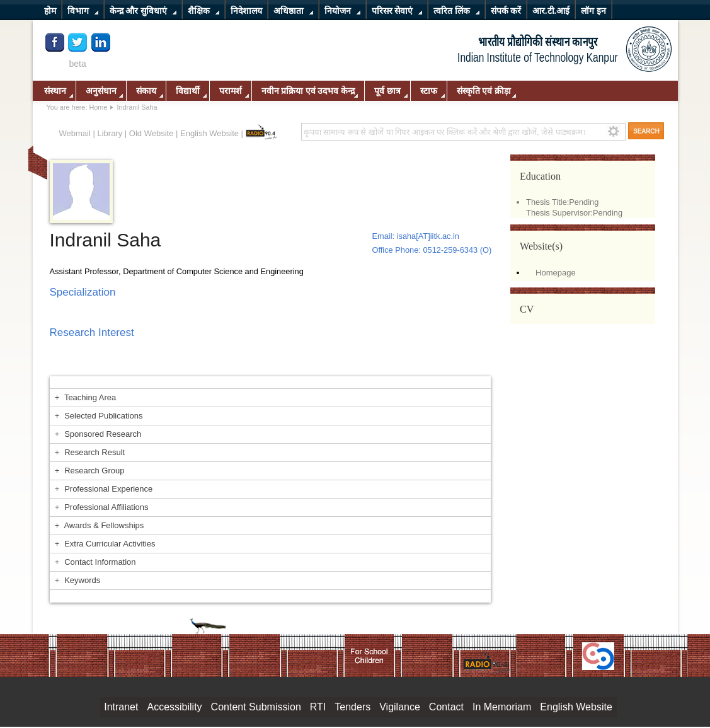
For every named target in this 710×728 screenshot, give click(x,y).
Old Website (152, 133)
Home (98, 107)
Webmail (75, 133)
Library (110, 133)
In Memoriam (502, 707)
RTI (318, 707)
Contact (446, 707)
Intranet (121, 707)
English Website (209, 133)
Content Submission (256, 707)
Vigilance (400, 707)
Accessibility (174, 707)
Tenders (352, 707)
